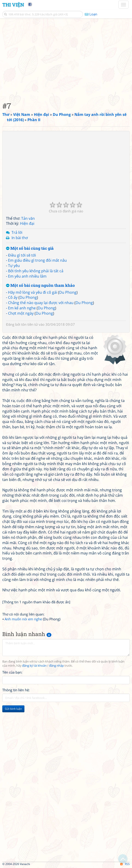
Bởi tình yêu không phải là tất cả (36, 271)
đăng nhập (56, 666)
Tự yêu (14, 266)
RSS (125, 864)
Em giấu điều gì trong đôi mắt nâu (37, 260)
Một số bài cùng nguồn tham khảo (40, 286)
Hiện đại (27, 223)
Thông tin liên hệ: (16, 690)
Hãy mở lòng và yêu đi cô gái (33, 292)
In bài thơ (20, 238)
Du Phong (68, 292)
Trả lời (17, 232)
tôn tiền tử (29, 324)
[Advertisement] (66, 59)
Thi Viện (13, 5)
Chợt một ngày (21, 313)
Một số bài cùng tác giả (30, 248)
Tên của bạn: (12, 672)
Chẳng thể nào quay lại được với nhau (41, 303)
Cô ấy (13, 297)
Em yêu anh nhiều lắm (27, 276)
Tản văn (28, 218)
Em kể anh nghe (22, 308)
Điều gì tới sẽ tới (22, 255)
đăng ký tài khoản (34, 666)
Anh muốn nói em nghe (23, 619)
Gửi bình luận (13, 709)
